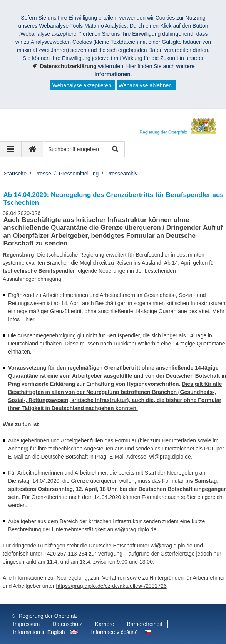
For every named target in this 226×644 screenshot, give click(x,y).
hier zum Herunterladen (168, 440)
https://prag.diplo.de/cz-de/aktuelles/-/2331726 (111, 586)
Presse (43, 174)
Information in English (39, 632)
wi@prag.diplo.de (170, 457)
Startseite (15, 174)
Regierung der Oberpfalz (48, 616)
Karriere (105, 624)
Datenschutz (67, 624)
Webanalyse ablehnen (145, 85)
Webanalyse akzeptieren (82, 85)
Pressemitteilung (79, 174)
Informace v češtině (115, 632)
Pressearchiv (122, 174)
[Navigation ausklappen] (11, 149)
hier (28, 319)
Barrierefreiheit (145, 624)
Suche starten (115, 149)
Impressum (26, 624)
